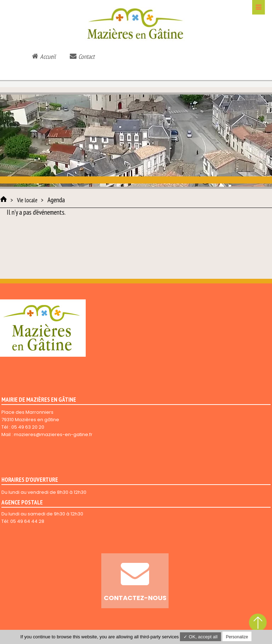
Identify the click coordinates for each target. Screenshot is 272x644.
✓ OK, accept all (200, 637)
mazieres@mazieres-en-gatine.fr (53, 434)
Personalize (237, 637)
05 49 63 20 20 (28, 427)
